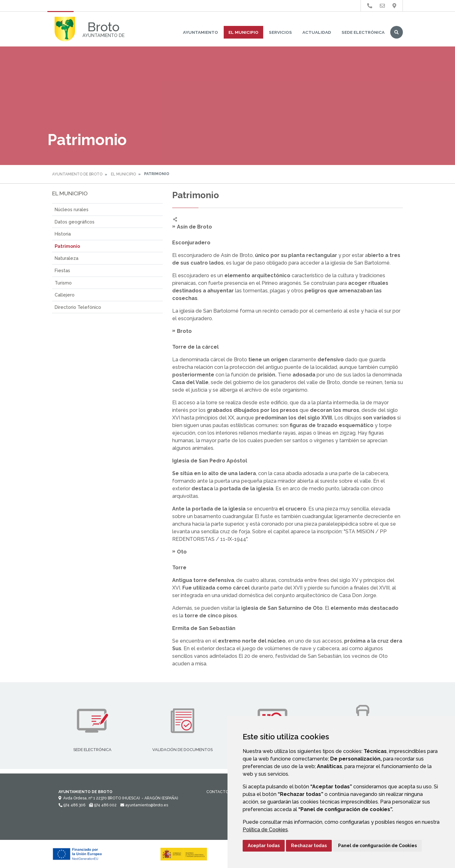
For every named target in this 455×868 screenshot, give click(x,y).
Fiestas (62, 270)
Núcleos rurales (72, 209)
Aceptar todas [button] (264, 846)
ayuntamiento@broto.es (144, 805)
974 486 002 (103, 805)
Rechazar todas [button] (309, 846)
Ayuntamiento (200, 32)
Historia (63, 234)
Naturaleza (67, 258)
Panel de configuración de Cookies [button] (377, 846)
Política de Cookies (265, 830)
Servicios (280, 32)
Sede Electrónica (363, 32)
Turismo (63, 283)
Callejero (65, 295)
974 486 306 (72, 805)
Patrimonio (67, 246)
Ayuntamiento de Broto (77, 174)
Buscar (397, 32)
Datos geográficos (75, 222)
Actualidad (317, 32)
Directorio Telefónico (78, 307)
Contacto (217, 792)
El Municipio (243, 32)
